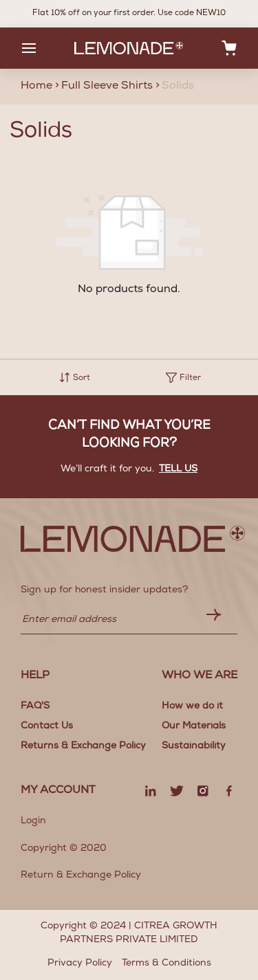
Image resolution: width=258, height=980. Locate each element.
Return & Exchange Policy (81, 876)
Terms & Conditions (166, 964)
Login (33, 821)
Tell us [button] (178, 469)
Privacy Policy (80, 964)
